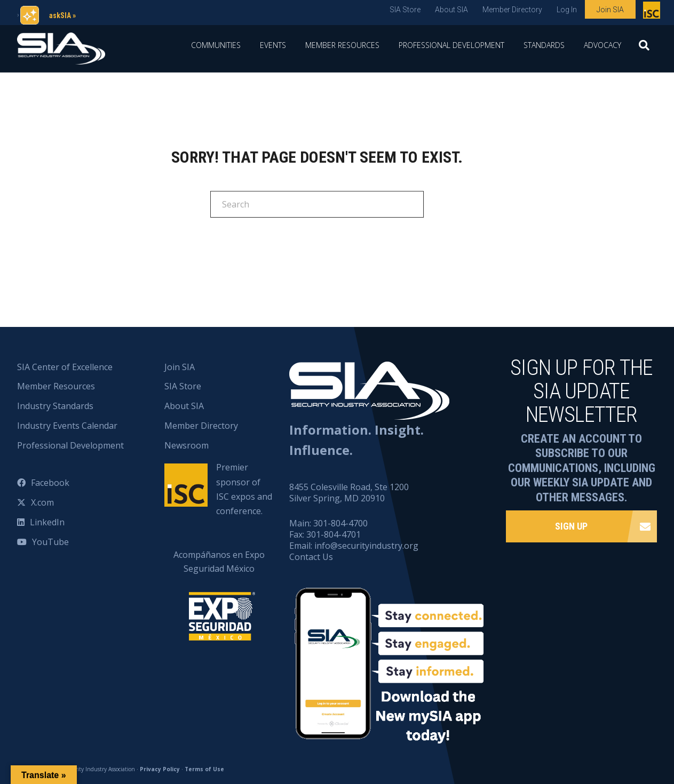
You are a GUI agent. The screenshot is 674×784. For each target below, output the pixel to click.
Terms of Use (204, 769)
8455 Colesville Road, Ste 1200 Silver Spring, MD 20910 (349, 493)
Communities (216, 45)
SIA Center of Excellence (65, 367)
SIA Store (405, 10)
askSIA (60, 15)
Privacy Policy (160, 769)
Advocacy (602, 45)
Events (273, 45)
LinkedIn (47, 522)
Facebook (50, 483)
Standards (544, 45)
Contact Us (311, 557)
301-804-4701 (334, 534)
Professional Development (451, 45)
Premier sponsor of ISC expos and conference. (244, 489)
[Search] (644, 49)
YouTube (50, 542)
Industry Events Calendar (67, 426)
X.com (42, 502)
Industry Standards (55, 406)
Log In (567, 10)
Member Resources (342, 45)
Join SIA (610, 10)
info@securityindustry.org (366, 546)
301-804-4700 (340, 523)
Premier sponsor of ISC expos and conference (653, 12)
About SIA (451, 10)
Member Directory (512, 10)
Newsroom (187, 445)
